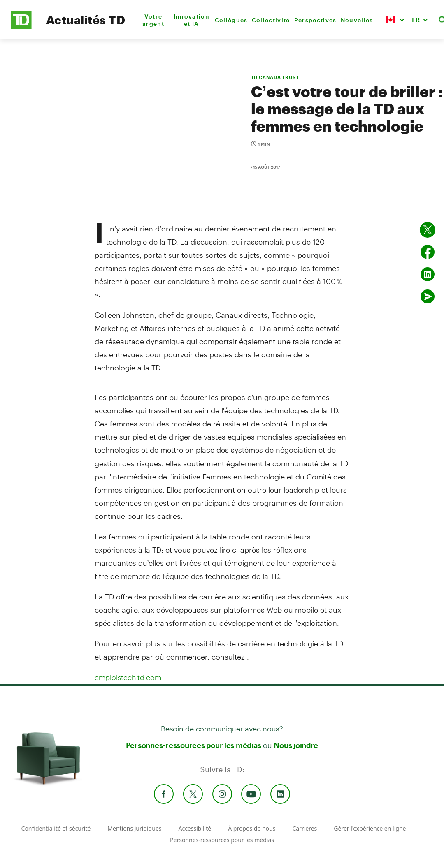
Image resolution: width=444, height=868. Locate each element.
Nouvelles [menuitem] (357, 20)
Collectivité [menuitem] (271, 20)
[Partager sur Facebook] (428, 252)
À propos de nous (252, 828)
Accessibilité (195, 828)
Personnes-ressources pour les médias (194, 745)
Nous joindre (296, 745)
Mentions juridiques (134, 828)
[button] (395, 20)
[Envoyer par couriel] (428, 296)
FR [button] (416, 20)
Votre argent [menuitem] (153, 20)
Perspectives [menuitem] (315, 20)
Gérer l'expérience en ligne (370, 828)
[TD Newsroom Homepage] (21, 27)
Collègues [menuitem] (231, 20)
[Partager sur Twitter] (428, 230)
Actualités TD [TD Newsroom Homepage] (86, 20)
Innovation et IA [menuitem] (192, 20)
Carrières (305, 828)
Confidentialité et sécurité (56, 828)
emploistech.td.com (128, 677)
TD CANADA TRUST (275, 77)
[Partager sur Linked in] (428, 274)
